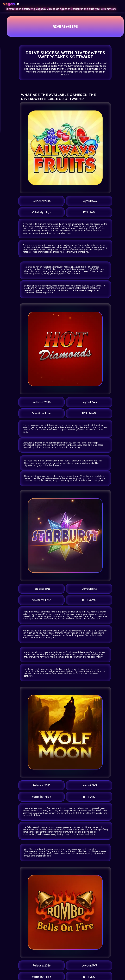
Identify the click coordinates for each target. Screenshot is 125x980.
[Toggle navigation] (119, 4)
